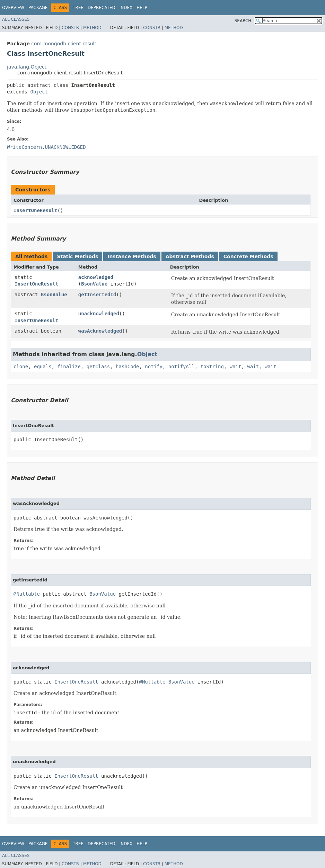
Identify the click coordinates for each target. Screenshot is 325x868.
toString (212, 367)
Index (126, 8)
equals (43, 367)
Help (142, 8)
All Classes (16, 19)
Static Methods (77, 256)
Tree (78, 8)
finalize (69, 367)
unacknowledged (99, 314)
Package (38, 8)
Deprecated (102, 8)
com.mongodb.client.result (64, 44)
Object (39, 92)
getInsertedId (97, 295)
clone (21, 367)
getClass (98, 367)
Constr (70, 28)
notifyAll (182, 367)
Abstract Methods (190, 256)
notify (154, 367)
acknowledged (96, 277)
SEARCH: (244, 21)
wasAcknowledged (100, 331)
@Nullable (27, 594)
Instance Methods (132, 256)
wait (236, 367)
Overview (13, 8)
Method (92, 28)
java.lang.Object (27, 67)
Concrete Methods (248, 256)
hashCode (127, 367)
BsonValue (94, 284)
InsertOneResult (35, 210)
